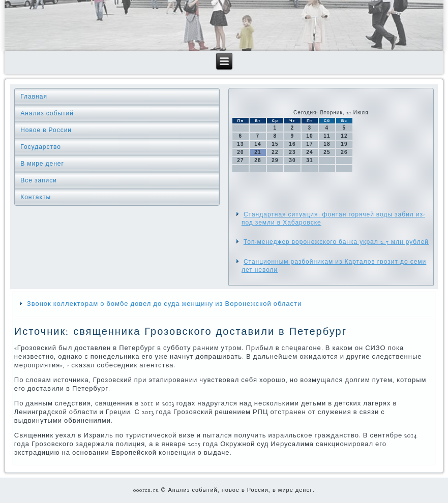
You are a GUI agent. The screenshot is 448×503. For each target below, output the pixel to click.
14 (258, 144)
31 (309, 160)
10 (309, 136)
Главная (34, 97)
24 (309, 152)
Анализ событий (47, 113)
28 (258, 160)
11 (327, 136)
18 (327, 144)
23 (292, 152)
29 (275, 160)
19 (344, 144)
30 (292, 160)
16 (292, 144)
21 (258, 152)
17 (309, 144)
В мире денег (42, 164)
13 (240, 144)
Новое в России (46, 130)
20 (240, 152)
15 (275, 144)
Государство (41, 147)
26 (344, 152)
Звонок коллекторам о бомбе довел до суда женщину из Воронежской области (165, 304)
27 (240, 160)
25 (327, 152)
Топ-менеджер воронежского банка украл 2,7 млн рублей (336, 242)
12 (344, 136)
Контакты (36, 197)
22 (275, 152)
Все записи (39, 180)
